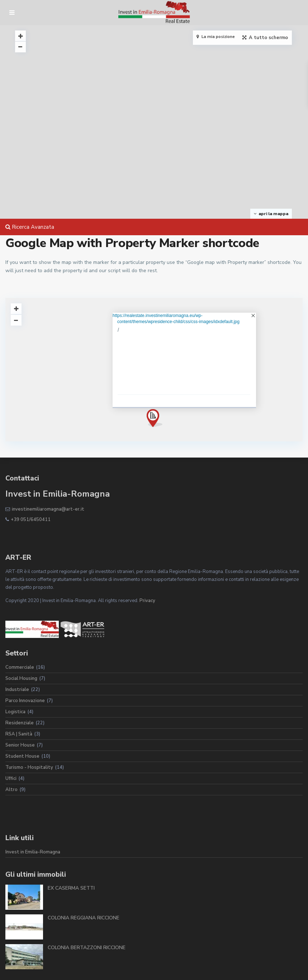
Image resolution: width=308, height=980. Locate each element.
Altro (11, 790)
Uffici (11, 778)
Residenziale (20, 723)
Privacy (147, 601)
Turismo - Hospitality (29, 767)
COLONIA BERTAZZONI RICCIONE (87, 948)
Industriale (17, 690)
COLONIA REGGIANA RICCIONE (84, 918)
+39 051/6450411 (31, 520)
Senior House (20, 745)
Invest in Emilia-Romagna (33, 852)
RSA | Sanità (19, 734)
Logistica (15, 712)
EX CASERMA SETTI (71, 888)
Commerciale (20, 667)
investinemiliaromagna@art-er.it (48, 509)
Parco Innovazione (25, 701)
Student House (22, 756)
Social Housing (21, 678)
